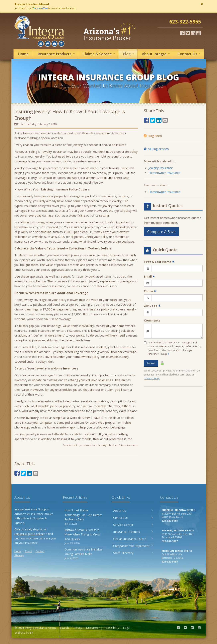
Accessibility (111, 628)
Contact (190, 54)
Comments (152, 320)
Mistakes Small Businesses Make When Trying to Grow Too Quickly (84, 537)
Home (23, 54)
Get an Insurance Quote (133, 539)
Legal (127, 628)
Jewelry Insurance (161, 168)
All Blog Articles (156, 149)
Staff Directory (133, 553)
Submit (151, 363)
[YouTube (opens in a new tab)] (199, 33)
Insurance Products (133, 532)
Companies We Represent (133, 546)
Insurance (57, 54)
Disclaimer (93, 628)
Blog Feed (153, 136)
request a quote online (29, 534)
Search (64, 628)
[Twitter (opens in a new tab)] (188, 33)
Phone (150, 291)
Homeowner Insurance (164, 173)
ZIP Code (152, 306)
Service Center (133, 525)
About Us (133, 511)
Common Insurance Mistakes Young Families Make (84, 554)
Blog (129, 54)
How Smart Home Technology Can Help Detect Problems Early (84, 517)
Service (99, 54)
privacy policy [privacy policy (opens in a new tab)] (152, 378)
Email (149, 276)
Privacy (77, 628)
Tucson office (40, 8)
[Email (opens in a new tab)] (36, 473)
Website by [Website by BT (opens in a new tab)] (24, 632)
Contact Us (133, 518)
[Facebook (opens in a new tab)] (182, 33)
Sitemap (19, 555)
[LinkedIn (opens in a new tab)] (193, 33)
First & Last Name (159, 262)
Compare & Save (161, 232)
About (156, 54)
